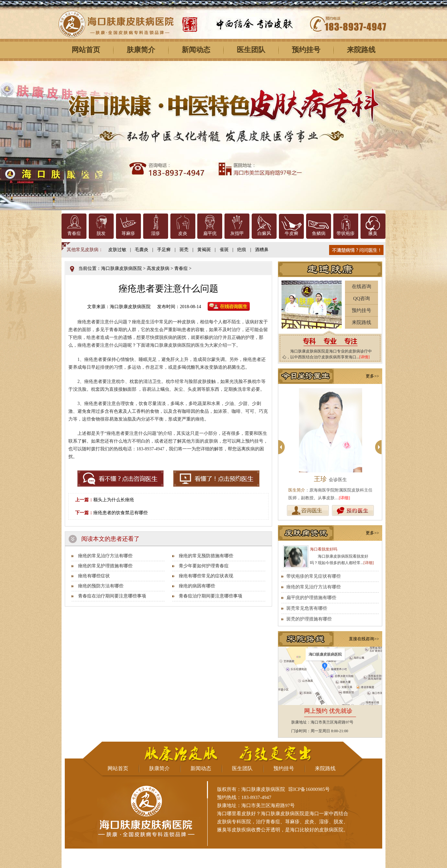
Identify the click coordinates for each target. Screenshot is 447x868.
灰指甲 (237, 233)
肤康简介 (141, 50)
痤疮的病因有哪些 (197, 586)
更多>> (372, 376)
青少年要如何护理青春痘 (204, 566)
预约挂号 (306, 50)
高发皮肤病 (158, 268)
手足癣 (164, 250)
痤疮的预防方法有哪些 (101, 586)
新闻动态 (196, 50)
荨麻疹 (128, 233)
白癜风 (264, 233)
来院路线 (361, 50)
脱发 (101, 233)
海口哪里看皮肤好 (236, 814)
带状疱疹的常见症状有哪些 (314, 576)
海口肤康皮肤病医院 (121, 268)
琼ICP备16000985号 (309, 789)
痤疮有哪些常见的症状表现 (206, 576)
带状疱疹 (346, 233)
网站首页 (86, 50)
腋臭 (373, 233)
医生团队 (251, 50)
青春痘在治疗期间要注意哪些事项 (112, 596)
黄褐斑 (204, 250)
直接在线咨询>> (364, 639)
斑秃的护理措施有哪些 (309, 619)
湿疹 (155, 233)
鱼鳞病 (319, 233)
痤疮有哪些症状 (94, 576)
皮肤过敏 (117, 250)
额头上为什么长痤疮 (114, 500)
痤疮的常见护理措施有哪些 (105, 566)
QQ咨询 (361, 298)
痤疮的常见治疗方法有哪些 (105, 556)
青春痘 (74, 233)
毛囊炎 (142, 250)
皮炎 (183, 233)
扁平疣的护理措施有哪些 (311, 598)
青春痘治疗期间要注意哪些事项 (211, 596)
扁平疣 (210, 233)
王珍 (330, 479)
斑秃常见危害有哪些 (307, 608)
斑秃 (184, 250)
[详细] (344, 498)
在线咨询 (361, 286)
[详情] (364, 357)
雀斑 (224, 250)
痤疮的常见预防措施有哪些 (206, 556)
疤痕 (242, 250)
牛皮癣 (292, 233)
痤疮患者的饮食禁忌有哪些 (120, 513)
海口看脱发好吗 (324, 549)
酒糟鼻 (262, 250)
